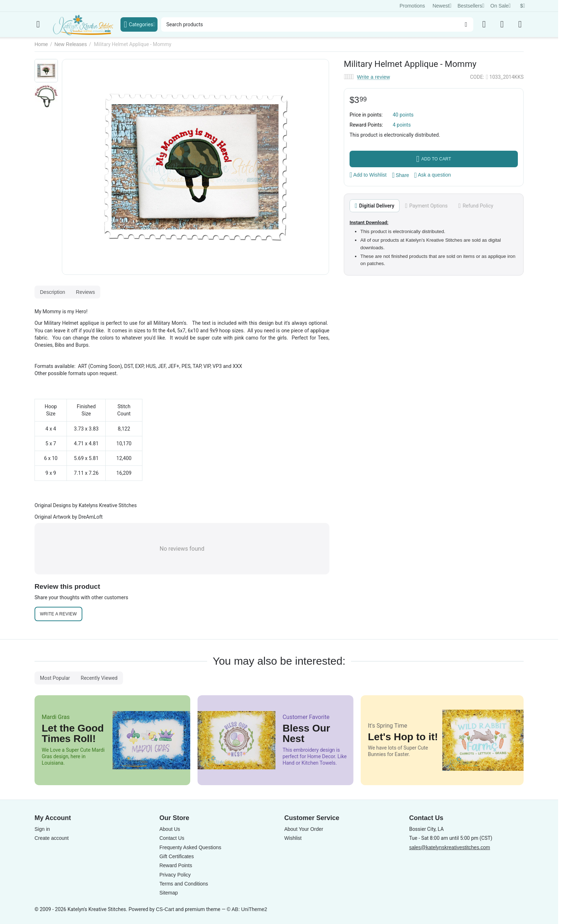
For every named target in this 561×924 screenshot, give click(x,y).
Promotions (412, 6)
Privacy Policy (175, 875)
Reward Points (176, 865)
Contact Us (172, 838)
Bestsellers (471, 6)
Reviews (85, 292)
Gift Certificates (177, 856)
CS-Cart (165, 909)
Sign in (42, 829)
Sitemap (168, 893)
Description (53, 292)
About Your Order (304, 829)
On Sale (501, 6)
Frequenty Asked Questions (190, 847)
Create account (52, 838)
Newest (442, 6)
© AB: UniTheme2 (247, 909)
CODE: (477, 77)
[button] (401, 175)
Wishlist (293, 838)
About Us (170, 829)
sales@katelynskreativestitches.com (450, 847)
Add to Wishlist (368, 175)
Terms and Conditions (184, 884)
